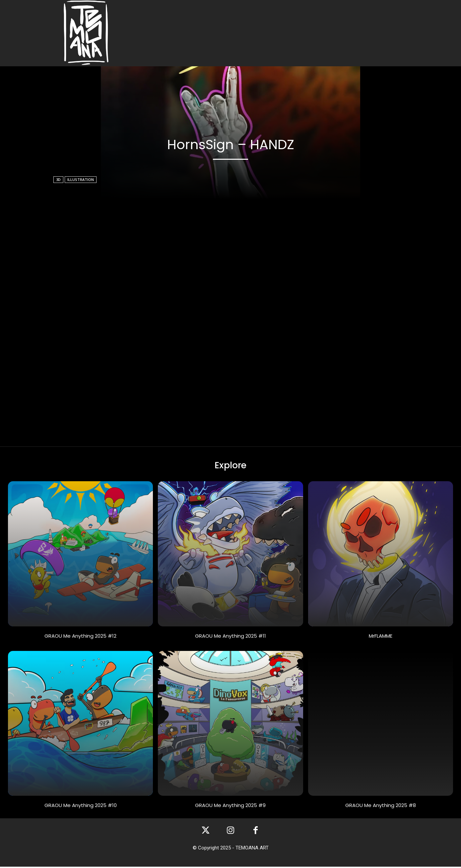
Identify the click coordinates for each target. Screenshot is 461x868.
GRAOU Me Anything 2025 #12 (80, 637)
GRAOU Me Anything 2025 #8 (381, 806)
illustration (81, 179)
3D (58, 179)
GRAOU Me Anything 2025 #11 (230, 637)
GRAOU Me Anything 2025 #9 (230, 806)
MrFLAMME (381, 637)
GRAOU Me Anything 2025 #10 (81, 806)
